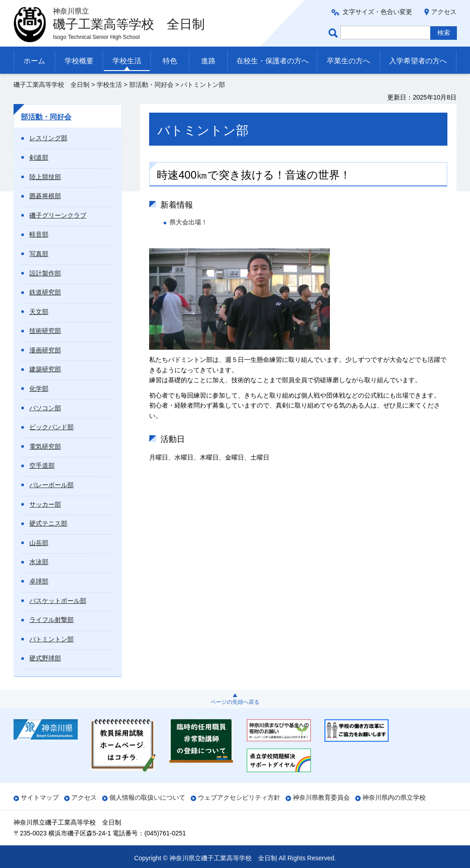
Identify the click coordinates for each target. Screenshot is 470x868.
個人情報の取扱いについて (147, 797)
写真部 (39, 254)
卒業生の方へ (348, 61)
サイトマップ (40, 797)
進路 (208, 61)
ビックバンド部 (52, 427)
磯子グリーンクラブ (58, 215)
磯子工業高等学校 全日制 (52, 85)
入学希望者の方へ (418, 61)
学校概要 (79, 61)
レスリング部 (48, 138)
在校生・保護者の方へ (273, 61)
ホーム (34, 61)
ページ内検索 (334, 33)
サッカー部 (45, 504)
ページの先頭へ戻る (235, 702)
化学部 (39, 389)
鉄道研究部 (45, 292)
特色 (170, 61)
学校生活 (127, 61)
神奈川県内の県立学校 (394, 797)
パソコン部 (45, 408)
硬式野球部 (45, 658)
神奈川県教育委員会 (321, 797)
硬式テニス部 (48, 523)
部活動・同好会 (151, 85)
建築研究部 (45, 369)
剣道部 (39, 157)
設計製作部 (45, 273)
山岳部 (39, 543)
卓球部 (39, 581)
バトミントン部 (52, 639)
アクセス (444, 12)
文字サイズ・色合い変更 (377, 12)
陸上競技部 (45, 177)
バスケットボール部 (58, 601)
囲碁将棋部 (45, 196)
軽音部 (39, 234)
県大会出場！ (188, 222)
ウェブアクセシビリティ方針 (239, 797)
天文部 (39, 312)
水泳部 (39, 562)
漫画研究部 (45, 350)
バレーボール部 (52, 485)
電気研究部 (45, 446)
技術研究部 (45, 331)
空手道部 (42, 465)
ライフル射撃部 (52, 620)
